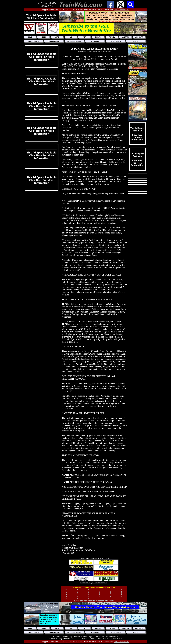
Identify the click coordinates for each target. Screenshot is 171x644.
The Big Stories (115, 41)
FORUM (98, 37)
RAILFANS (125, 37)
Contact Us (67, 637)
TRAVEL (112, 37)
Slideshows (95, 41)
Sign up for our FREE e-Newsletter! (104, 637)
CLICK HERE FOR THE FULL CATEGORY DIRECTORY (94, 601)
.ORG (57, 37)
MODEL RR (139, 37)
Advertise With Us (80, 637)
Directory (136, 41)
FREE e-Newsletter (74, 41)
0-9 (66, 589)
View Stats (53, 639)
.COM (44, 37)
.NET (85, 37)
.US (71, 37)
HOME (30, 37)
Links (99, 639)
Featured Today (54, 41)
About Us (57, 637)
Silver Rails (118, 639)
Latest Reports (33, 41)
